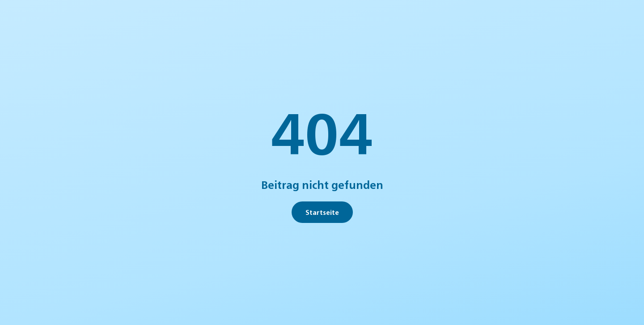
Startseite (322, 212)
